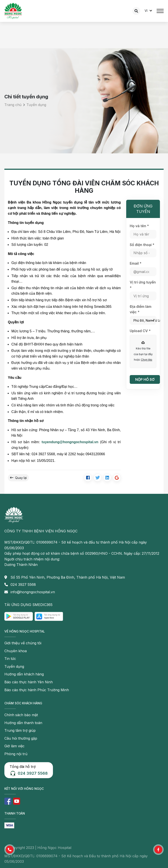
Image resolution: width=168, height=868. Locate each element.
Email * (136, 263)
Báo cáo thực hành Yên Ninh (29, 682)
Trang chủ (13, 105)
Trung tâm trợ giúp (20, 730)
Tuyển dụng (36, 105)
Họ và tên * (139, 226)
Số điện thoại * (142, 245)
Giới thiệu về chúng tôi (23, 643)
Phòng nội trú (16, 754)
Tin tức (10, 659)
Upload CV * (140, 331)
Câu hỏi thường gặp (21, 738)
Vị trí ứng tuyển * (143, 285)
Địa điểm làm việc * (141, 309)
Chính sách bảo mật (21, 715)
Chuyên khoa (16, 651)
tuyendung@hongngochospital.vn (70, 442)
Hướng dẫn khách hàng (24, 674)
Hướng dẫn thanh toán (23, 723)
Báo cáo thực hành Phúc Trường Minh (37, 690)
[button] (10, 850)
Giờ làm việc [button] (14, 746)
